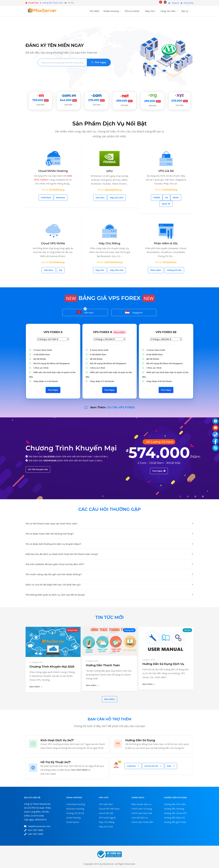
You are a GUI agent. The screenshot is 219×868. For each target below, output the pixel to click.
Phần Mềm (156, 270)
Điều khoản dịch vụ (141, 804)
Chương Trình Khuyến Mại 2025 (52, 667)
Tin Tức (69, 3)
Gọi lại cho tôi (153, 766)
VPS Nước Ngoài (107, 818)
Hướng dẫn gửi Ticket (175, 822)
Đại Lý (185, 11)
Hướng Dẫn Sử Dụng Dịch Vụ (163, 664)
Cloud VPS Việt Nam (109, 809)
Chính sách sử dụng (142, 809)
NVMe (176, 197)
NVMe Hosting (111, 11)
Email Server (73, 822)
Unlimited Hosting (76, 804)
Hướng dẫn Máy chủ (174, 818)
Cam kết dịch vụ (140, 818)
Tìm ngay (99, 62)
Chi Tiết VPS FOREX (121, 407)
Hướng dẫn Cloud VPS (175, 813)
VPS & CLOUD (132, 11)
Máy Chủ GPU (117, 198)
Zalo (171, 766)
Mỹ (61, 270)
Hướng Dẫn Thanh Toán (103, 665)
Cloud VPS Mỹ (106, 813)
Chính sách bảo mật (142, 813)
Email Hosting (74, 818)
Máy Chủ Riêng (107, 822)
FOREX (157, 197)
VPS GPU (100, 198)
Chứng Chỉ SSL (174, 270)
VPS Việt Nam (106, 804)
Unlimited (46, 197)
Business (61, 197)
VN (167, 197)
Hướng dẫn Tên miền (175, 804)
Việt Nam (48, 270)
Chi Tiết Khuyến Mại (38, 469)
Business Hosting (75, 809)
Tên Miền (94, 11)
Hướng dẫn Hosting (174, 809)
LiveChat (133, 766)
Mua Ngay (53, 390)
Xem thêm (36, 687)
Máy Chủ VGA (117, 270)
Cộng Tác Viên (168, 11)
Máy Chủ (150, 11)
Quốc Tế (166, 204)
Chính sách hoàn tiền (142, 822)
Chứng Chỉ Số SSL (76, 813)
